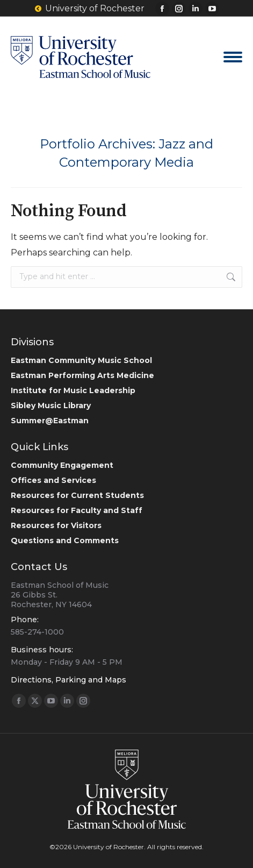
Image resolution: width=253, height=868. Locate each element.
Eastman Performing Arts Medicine (82, 375)
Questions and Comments (65, 540)
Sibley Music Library (51, 405)
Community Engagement (62, 465)
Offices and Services (53, 480)
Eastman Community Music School (81, 360)
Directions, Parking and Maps (68, 680)
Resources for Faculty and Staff (77, 510)
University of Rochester (89, 9)
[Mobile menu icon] (233, 57)
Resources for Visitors (56, 525)
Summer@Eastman (50, 421)
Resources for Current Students (77, 495)
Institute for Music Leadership (73, 390)
